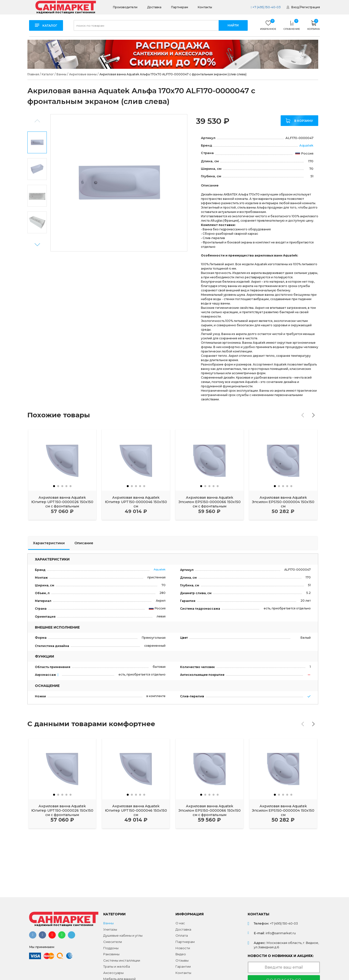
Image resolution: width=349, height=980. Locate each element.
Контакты (205, 7)
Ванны (108, 923)
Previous (37, 121)
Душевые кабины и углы (123, 935)
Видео (181, 954)
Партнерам (180, 7)
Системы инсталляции (122, 960)
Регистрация (310, 7)
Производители (125, 7)
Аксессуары (113, 973)
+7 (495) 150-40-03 (266, 7)
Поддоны (111, 948)
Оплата (182, 935)
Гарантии (183, 966)
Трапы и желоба (117, 966)
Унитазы (110, 929)
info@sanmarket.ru (281, 933)
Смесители (113, 942)
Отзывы (182, 960)
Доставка (154, 7)
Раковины (111, 954)
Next (37, 245)
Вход (295, 7)
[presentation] (303, 415)
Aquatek (306, 145)
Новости (183, 948)
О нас (180, 923)
